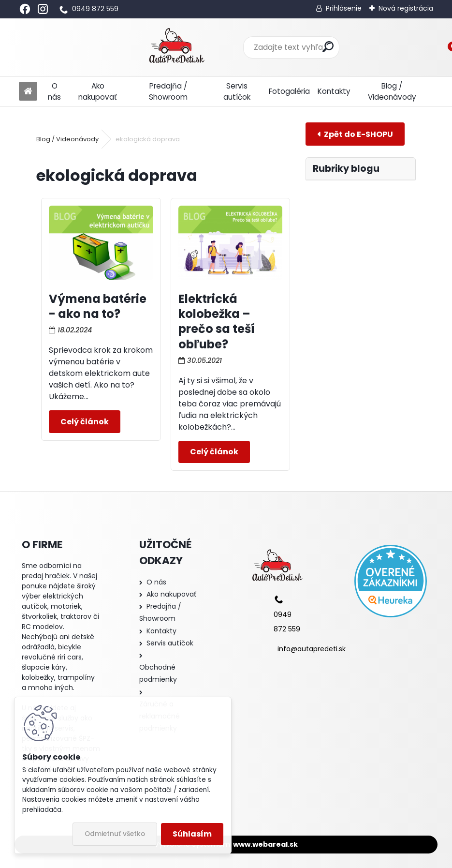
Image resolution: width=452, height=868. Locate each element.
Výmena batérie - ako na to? (98, 306)
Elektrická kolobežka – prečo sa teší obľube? (217, 322)
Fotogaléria (289, 91)
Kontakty (334, 91)
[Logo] (85, 47)
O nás (54, 91)
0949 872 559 (95, 9)
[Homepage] (28, 92)
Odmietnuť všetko (115, 834)
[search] (284, 47)
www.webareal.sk (265, 844)
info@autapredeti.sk (312, 649)
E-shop (355, 134)
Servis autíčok (237, 91)
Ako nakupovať (98, 91)
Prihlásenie (344, 8)
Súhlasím (192, 834)
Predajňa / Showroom (168, 91)
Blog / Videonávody (392, 91)
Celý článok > (85, 421)
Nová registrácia (406, 8)
